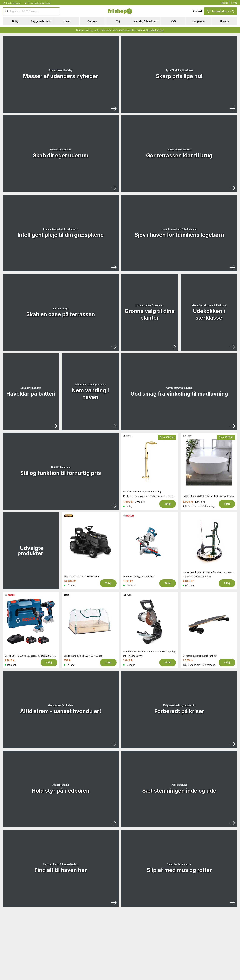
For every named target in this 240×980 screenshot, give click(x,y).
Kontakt (197, 11)
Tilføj (168, 504)
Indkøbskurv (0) (221, 11)
